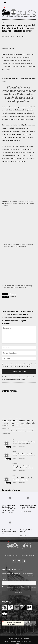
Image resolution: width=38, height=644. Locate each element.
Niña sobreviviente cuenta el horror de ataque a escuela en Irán (24, 440)
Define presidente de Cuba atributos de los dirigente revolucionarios (28, 505)
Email (4, 577)
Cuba (3, 22)
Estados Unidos (6, 416)
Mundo (14, 449)
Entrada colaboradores (16, 636)
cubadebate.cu (13, 292)
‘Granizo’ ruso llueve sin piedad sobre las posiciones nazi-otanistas (24, 452)
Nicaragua (15, 461)
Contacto (26, 636)
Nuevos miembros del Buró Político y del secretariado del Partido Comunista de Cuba (9, 506)
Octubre (12, 48)
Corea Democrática (24, 532)
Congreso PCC (14, 294)
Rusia (14, 473)
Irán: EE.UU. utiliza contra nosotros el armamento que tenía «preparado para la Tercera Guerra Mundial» (18, 421)
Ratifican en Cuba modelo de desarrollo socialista (10, 529)
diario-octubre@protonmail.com (24, 553)
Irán (13, 437)
